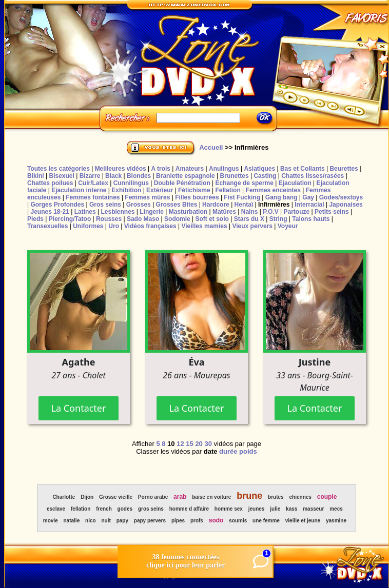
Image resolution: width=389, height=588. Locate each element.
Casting (265, 176)
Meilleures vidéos (121, 169)
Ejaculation (295, 183)
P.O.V (270, 212)
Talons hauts (311, 219)
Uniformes (88, 226)
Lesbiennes (118, 212)
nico (91, 521)
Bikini (36, 176)
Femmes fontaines (93, 197)
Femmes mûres (147, 197)
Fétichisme (194, 190)
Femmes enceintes (273, 190)
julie (275, 509)
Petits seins (332, 212)
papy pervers (150, 521)
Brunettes (235, 176)
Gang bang (281, 197)
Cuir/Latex (93, 183)
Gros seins (105, 205)
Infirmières (274, 205)
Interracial (309, 205)
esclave (56, 509)
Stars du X (249, 219)
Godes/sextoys (341, 197)
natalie (72, 521)
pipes (178, 521)
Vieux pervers (252, 226)
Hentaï (244, 205)
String (278, 219)
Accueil (211, 147)
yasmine (336, 521)
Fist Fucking (242, 197)
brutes (276, 497)
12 (180, 444)
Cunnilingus (131, 183)
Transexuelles (47, 226)
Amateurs (190, 169)
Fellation (228, 190)
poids (248, 451)
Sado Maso (143, 219)
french (104, 509)
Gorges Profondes (57, 205)
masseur (313, 509)
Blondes (139, 176)
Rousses (109, 219)
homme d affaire (189, 509)
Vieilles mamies (204, 226)
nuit (106, 521)
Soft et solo (212, 219)
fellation (81, 509)
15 (189, 444)
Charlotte (64, 497)
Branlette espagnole (186, 176)
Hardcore (216, 205)
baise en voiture (211, 497)
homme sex (229, 509)
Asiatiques (259, 169)
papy (122, 521)
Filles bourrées (197, 197)
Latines (85, 212)
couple (327, 497)
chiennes (300, 497)
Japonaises (346, 205)
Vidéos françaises (150, 226)
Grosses (139, 205)
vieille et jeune (303, 521)
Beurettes (344, 169)
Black (113, 176)
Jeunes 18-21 (50, 212)
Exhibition (126, 190)
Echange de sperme (245, 183)
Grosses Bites (177, 205)
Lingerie (152, 212)
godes (125, 509)
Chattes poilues (50, 183)
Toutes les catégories (59, 169)
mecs (336, 509)
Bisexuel (61, 176)
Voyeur (288, 226)
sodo (216, 520)
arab (180, 497)
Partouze (296, 212)
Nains (250, 212)
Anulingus (224, 169)
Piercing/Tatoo (70, 219)
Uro (114, 226)
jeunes (257, 509)
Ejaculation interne (79, 190)
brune (249, 496)
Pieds (35, 219)
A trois (161, 169)
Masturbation (188, 212)
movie (51, 521)
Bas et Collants (303, 169)
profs (197, 521)
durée (228, 451)
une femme (266, 521)
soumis (238, 521)
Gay (308, 197)
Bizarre (90, 176)
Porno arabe (153, 497)
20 (199, 444)
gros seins (151, 509)
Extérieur (160, 190)
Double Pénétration (182, 183)
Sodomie (177, 219)
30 (208, 444)
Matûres (224, 212)
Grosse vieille (116, 497)
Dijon (87, 497)
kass (291, 509)
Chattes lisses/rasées (313, 176)
